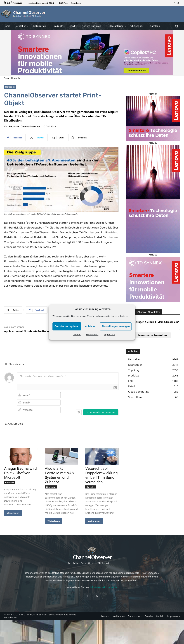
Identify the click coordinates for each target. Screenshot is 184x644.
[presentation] (96, 399)
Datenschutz (92, 335)
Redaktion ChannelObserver (24, 126)
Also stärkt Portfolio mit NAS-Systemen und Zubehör (60, 475)
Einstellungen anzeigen (116, 326)
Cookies (77, 335)
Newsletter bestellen (153, 335)
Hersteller (16, 78)
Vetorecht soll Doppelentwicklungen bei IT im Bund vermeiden (102, 475)
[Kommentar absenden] (101, 412)
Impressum (109, 335)
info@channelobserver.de (104, 587)
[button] (176, 26)
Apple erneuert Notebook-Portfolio (26, 331)
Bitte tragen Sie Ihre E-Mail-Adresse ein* (154, 322)
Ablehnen (91, 326)
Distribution (51, 487)
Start (7, 78)
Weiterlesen (13, 513)
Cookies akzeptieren (67, 326)
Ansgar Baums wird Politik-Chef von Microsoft (20, 473)
